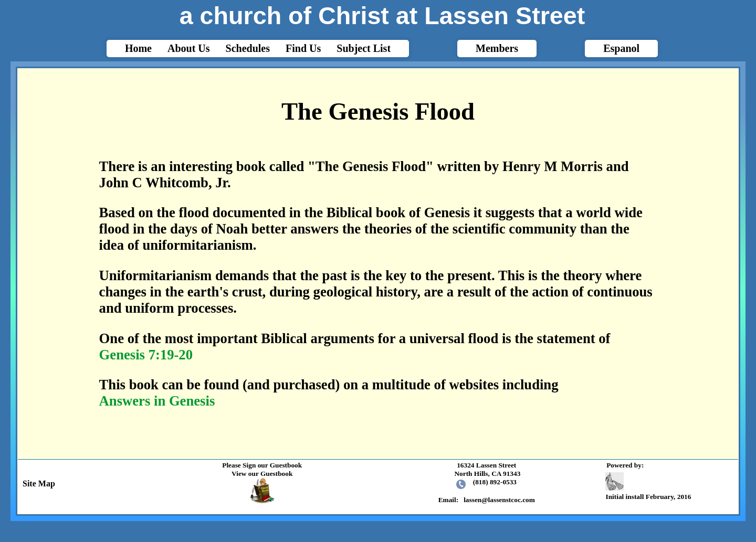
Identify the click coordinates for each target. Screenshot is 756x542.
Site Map (37, 483)
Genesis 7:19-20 (146, 355)
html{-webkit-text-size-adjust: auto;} (378, 263)
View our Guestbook (262, 474)
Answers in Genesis (157, 401)
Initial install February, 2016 (649, 487)
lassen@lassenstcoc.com (499, 500)
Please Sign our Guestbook (262, 465)
